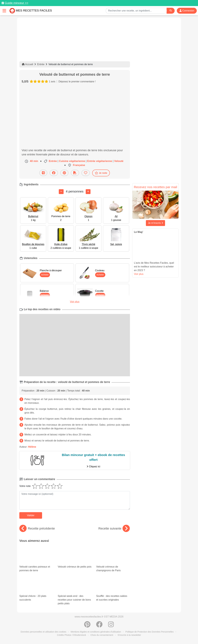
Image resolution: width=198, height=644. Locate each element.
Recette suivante (114, 528)
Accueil (27, 64)
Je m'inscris (155, 223)
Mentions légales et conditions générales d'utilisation (96, 632)
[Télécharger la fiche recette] (75, 173)
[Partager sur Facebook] (54, 173)
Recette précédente (37, 528)
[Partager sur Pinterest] (64, 173)
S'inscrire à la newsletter (129, 635)
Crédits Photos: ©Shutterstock (71, 635)
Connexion (187, 11)
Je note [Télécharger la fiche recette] (101, 173)
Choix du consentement (102, 635)
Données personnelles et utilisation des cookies (43, 632)
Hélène (32, 447)
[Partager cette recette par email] (43, 173)
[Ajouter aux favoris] (86, 173)
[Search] (171, 11)
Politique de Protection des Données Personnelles (150, 632)
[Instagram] (111, 626)
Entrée (41, 64)
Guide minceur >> (16, 3)
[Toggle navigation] (4, 11)
